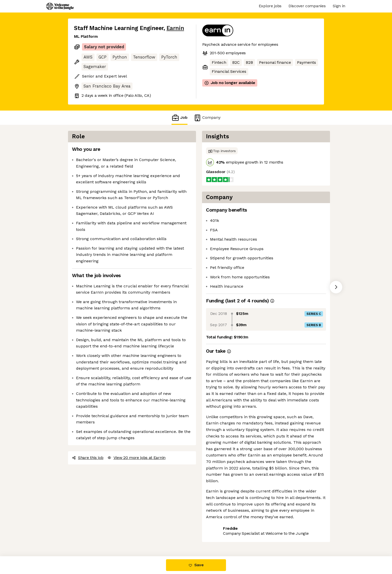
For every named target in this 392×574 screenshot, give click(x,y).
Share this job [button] (88, 458)
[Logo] (60, 6)
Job (179, 118)
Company (207, 118)
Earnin (175, 28)
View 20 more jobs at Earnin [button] (136, 458)
